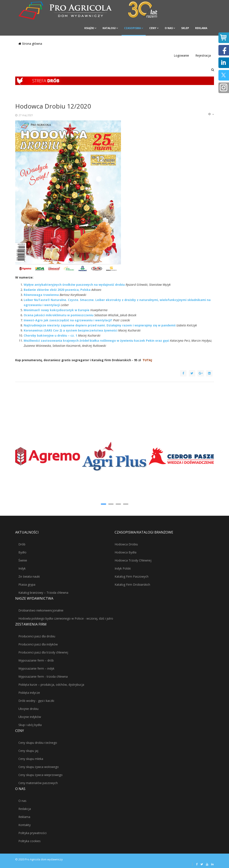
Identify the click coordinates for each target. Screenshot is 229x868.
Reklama (201, 28)
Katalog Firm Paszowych (132, 576)
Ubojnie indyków (30, 717)
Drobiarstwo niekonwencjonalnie (41, 610)
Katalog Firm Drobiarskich (132, 584)
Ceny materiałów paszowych (38, 783)
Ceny (153, 28)
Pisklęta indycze (29, 693)
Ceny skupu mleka (31, 759)
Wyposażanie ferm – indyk (36, 668)
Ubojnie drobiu (28, 709)
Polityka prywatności (32, 833)
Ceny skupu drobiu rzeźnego (38, 743)
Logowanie (181, 55)
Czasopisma (132, 28)
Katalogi (109, 28)
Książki (89, 28)
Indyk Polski (123, 568)
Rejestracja (203, 55)
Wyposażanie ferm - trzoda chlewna (43, 676)
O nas (169, 28)
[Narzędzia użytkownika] (211, 114)
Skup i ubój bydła (30, 725)
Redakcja (25, 809)
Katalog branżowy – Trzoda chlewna (43, 593)
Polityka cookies (29, 841)
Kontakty (25, 825)
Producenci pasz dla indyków (38, 644)
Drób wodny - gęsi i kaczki (36, 701)
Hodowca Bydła (125, 552)
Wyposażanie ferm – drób (36, 660)
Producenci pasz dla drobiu (37, 636)
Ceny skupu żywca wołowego (39, 767)
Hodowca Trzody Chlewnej (133, 560)
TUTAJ (147, 360)
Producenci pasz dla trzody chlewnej (43, 652)
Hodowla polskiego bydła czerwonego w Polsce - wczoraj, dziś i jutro (66, 618)
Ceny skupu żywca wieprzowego (40, 775)
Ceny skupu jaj (28, 751)
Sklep (185, 28)
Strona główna (30, 44)
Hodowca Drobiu (126, 544)
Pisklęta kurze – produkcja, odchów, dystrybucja (51, 685)
